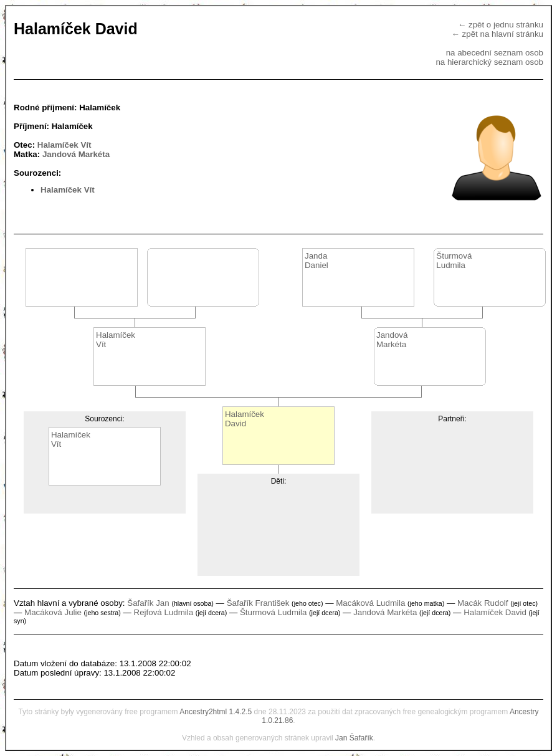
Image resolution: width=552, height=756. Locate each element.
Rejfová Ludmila (164, 612)
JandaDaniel (316, 261)
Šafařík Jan (148, 603)
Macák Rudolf (483, 603)
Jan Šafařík (354, 738)
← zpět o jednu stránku (501, 25)
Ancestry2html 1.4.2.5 (216, 712)
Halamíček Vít (64, 145)
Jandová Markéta (76, 154)
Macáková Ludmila (370, 603)
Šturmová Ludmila (273, 612)
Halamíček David (495, 612)
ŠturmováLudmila (454, 261)
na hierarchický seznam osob (489, 62)
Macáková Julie (53, 612)
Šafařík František (258, 603)
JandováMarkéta (392, 340)
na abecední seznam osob (495, 53)
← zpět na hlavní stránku (497, 34)
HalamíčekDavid (245, 419)
